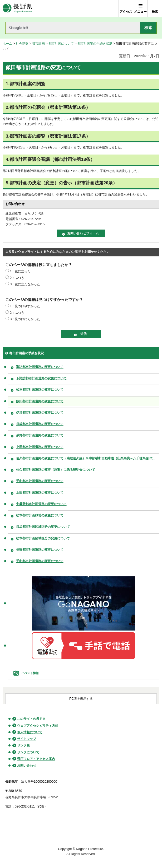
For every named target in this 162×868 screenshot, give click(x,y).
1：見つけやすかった (25, 306)
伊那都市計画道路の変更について (40, 413)
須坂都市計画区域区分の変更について (43, 527)
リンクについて (28, 752)
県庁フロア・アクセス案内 (36, 759)
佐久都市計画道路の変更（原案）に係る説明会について (56, 470)
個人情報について (30, 732)
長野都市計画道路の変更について (40, 550)
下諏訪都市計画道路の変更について (41, 378)
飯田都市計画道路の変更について (40, 401)
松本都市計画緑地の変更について (40, 515)
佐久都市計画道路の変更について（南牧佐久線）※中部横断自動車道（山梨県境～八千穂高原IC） (86, 458)
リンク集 (23, 745)
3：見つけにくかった (25, 319)
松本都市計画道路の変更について (40, 390)
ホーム (7, 44)
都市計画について (61, 44)
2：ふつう (17, 278)
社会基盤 (22, 44)
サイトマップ (27, 739)
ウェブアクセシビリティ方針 (38, 726)
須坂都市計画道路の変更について (40, 424)
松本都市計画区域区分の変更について (43, 538)
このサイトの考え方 (31, 719)
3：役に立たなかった (25, 284)
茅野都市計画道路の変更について (40, 435)
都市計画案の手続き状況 (95, 44)
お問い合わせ (27, 766)
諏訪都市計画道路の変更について (40, 367)
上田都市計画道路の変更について (40, 447)
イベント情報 (30, 673)
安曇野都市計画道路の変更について (41, 504)
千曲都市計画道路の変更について (40, 481)
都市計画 (38, 44)
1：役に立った (20, 271)
